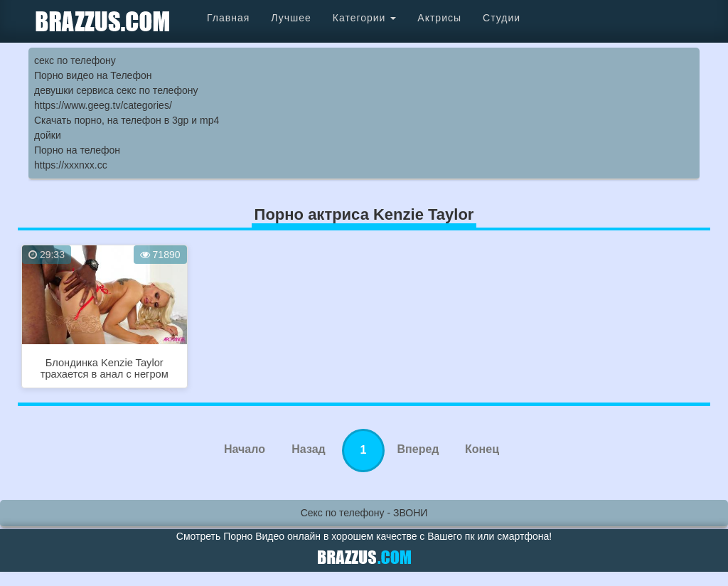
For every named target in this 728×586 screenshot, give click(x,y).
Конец (482, 449)
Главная (228, 18)
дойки (48, 135)
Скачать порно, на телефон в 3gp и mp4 (127, 120)
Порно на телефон (77, 150)
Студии (502, 18)
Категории (365, 18)
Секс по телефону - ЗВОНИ (364, 513)
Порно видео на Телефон (93, 75)
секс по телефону (75, 60)
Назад (308, 449)
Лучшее (291, 18)
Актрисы (439, 18)
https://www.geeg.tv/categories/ (103, 105)
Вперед (418, 449)
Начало (245, 449)
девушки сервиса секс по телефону (116, 90)
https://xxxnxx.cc (71, 165)
